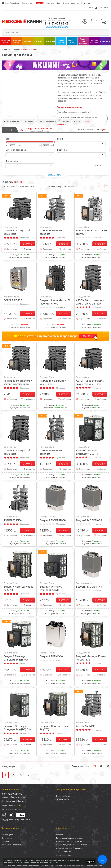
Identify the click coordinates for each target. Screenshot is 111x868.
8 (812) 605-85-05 (57, 23)
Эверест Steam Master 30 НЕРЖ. (92, 230)
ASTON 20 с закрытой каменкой (19, 450)
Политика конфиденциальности (69, 838)
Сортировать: (9, 186)
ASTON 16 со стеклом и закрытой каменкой (19, 381)
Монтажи (50, 3)
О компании (27, 3)
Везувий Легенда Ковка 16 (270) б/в (92, 656)
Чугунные (29, 121)
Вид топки (62, 150)
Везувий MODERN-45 (92, 585)
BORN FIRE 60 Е (19, 299)
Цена (8, 139)
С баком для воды (12, 121)
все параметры (54, 175)
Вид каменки (12, 161)
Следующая (9, 766)
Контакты (86, 3)
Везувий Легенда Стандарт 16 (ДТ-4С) (19, 656)
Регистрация (103, 7)
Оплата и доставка (71, 3)
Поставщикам (8, 835)
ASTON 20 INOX (19, 519)
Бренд (60, 139)
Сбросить (98, 165)
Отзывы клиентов (63, 852)
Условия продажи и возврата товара (71, 845)
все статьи (62, 125)
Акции (40, 3)
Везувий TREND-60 (55, 655)
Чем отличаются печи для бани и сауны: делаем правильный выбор (78, 118)
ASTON (77, 121)
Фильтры (10, 130)
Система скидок (62, 799)
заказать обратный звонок (14, 797)
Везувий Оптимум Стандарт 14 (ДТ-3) (55, 587)
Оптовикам (7, 838)
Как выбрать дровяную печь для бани (74, 112)
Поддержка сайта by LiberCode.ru (16, 820)
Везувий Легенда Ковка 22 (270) (19, 587)
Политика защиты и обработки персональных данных (79, 841)
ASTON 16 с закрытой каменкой (55, 381)
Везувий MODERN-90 (92, 519)
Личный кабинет (63, 796)
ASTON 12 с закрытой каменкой (19, 230)
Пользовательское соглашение (69, 848)
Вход (91, 7)
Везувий (65, 121)
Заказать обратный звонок (57, 26)
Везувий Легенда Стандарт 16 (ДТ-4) (92, 450)
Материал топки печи (16, 150)
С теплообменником (48, 121)
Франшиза (7, 841)
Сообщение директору (12, 845)
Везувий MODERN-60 (55, 519)
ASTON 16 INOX (92, 724)
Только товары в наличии (59, 186)
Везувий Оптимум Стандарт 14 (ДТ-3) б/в (19, 726)
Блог (59, 3)
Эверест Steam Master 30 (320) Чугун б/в (55, 300)
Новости (59, 835)
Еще (88, 121)
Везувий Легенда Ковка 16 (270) (55, 726)
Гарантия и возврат (64, 855)
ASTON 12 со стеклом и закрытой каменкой (92, 381)
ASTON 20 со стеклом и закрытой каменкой (92, 300)
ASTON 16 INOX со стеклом (55, 230)
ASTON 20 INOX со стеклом (55, 450)
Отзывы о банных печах (92, 130)
